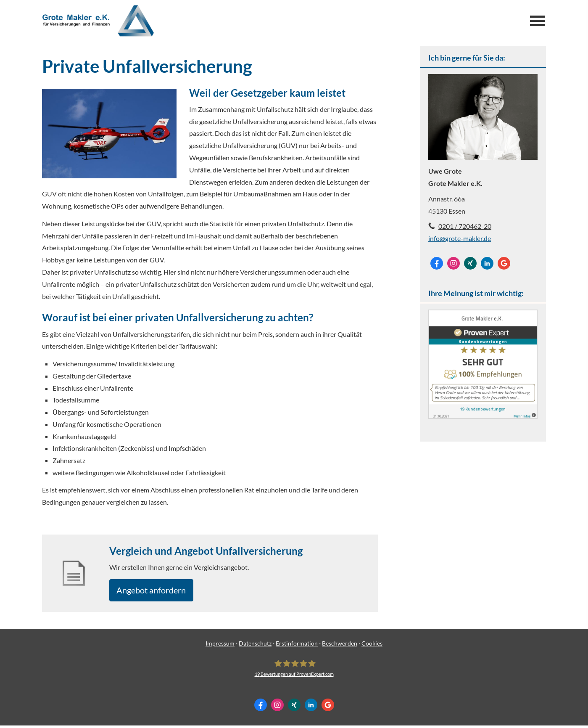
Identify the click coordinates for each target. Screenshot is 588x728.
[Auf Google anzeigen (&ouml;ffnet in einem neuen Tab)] (504, 263)
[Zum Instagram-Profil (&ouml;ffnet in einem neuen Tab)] (454, 263)
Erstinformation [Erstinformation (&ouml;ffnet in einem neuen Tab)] (297, 646)
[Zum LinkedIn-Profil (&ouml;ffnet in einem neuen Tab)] (487, 263)
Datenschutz (255, 646)
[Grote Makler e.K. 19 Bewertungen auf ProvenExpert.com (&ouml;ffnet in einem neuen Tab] (294, 670)
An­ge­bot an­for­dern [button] (157, 591)
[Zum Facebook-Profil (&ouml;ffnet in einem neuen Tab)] (437, 263)
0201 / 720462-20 (465, 226)
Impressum (220, 646)
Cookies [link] (372, 646)
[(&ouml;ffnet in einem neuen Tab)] (483, 416)
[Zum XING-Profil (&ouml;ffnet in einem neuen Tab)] (470, 263)
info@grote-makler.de (460, 238)
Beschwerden (340, 646)
